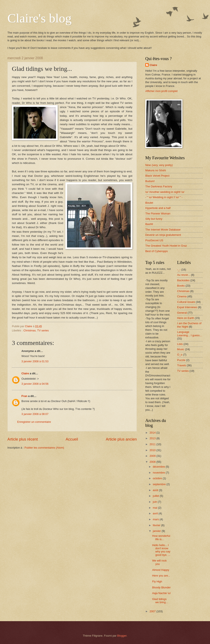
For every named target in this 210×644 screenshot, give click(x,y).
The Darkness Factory (159, 186)
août (156, 490)
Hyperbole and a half (158, 208)
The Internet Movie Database (163, 230)
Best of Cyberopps (157, 251)
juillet (156, 496)
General (182, 313)
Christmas (29, 330)
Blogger (122, 636)
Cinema (182, 296)
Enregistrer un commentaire (34, 422)
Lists (180, 344)
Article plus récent (23, 439)
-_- (179, 270)
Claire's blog (39, 18)
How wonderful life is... (161, 537)
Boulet (149, 203)
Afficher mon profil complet (161, 91)
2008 (153, 462)
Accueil (72, 439)
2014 (153, 433)
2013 (153, 438)
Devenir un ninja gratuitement (163, 235)
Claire (25, 373)
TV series (43, 330)
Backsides (183, 280)
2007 (153, 611)
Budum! (150, 181)
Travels (182, 365)
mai (155, 508)
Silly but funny (154, 219)
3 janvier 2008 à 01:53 (35, 361)
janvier (157, 531)
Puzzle (181, 360)
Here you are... (161, 576)
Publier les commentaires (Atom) (44, 448)
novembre (159, 473)
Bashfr (149, 224)
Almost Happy (161, 570)
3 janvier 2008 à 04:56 (35, 384)
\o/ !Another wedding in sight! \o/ (165, 192)
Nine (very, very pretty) (159, 165)
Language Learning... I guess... (190, 334)
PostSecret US (154, 240)
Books (181, 286)
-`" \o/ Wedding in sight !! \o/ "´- (164, 197)
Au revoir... (184, 275)
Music (181, 349)
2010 (153, 450)
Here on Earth (186, 318)
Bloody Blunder (161, 587)
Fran (24, 396)
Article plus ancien (121, 439)
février (157, 525)
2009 (153, 456)
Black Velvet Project (157, 176)
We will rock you (159, 562)
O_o (180, 355)
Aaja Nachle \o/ (161, 593)
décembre (159, 467)
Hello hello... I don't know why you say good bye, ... (161, 550)
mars (156, 519)
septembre (160, 484)
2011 (153, 444)
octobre (158, 478)
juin (155, 502)
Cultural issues (186, 302)
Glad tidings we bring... (160, 601)
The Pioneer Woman (158, 214)
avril (156, 513)
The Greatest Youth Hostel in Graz (166, 246)
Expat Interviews (187, 307)
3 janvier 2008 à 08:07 (35, 414)
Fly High (157, 582)
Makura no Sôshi (156, 170)
